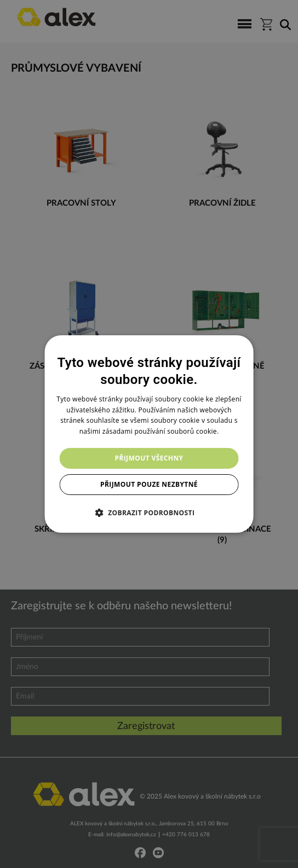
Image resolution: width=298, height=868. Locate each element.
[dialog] (149, 434)
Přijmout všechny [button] (149, 458)
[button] (149, 512)
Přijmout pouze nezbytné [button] (149, 484)
